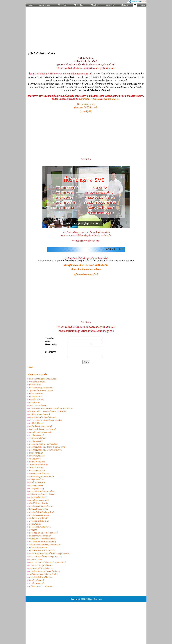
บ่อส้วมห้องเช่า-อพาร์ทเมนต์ (41, 426)
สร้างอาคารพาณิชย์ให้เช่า (40, 527)
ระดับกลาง (95, 99)
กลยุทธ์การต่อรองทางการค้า (41, 432)
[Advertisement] (86, 29)
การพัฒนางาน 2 (36, 441)
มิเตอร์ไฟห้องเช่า (36, 453)
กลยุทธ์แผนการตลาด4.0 (39, 500)
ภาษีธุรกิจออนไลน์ (37, 480)
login (143, 5)
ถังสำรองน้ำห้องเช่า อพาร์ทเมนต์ (43, 429)
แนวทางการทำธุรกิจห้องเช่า (41, 565)
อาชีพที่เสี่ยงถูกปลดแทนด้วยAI (42, 477)
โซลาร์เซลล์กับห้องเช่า (39, 465)
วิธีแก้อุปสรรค (35, 459)
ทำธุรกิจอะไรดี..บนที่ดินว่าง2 (41, 577)
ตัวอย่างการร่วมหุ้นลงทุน (39, 515)
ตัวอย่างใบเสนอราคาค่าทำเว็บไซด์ (43, 444)
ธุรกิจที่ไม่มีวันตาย (37, 400)
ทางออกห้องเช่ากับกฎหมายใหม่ (42, 491)
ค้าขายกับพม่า (35, 524)
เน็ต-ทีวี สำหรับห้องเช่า (38, 503)
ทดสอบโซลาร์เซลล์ (37, 462)
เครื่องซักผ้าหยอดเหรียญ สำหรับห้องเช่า (45, 545)
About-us (95, 5)
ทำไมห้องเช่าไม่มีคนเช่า (39, 521)
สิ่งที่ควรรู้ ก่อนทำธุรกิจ (38, 509)
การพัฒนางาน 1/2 (37, 435)
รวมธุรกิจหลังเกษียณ (38, 382)
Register (125, 5)
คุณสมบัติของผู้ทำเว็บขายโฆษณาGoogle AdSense (49, 554)
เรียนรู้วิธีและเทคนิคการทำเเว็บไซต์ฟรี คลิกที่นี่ (86, 265)
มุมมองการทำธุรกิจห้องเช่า (40, 536)
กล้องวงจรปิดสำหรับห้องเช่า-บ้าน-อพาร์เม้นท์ (48, 562)
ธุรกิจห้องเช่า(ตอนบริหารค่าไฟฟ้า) (44, 574)
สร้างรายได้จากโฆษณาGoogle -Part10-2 (45, 557)
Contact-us (110, 5)
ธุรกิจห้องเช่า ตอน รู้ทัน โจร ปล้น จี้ (43, 533)
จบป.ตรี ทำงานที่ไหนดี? (39, 518)
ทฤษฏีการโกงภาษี (36, 580)
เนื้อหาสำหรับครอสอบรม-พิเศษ (86, 269)
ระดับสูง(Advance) (112, 99)
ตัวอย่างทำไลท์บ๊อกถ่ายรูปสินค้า (42, 512)
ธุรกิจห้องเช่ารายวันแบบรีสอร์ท (42, 551)
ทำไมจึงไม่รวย (35, 385)
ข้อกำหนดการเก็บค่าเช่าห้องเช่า (42, 494)
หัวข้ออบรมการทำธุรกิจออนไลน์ (42, 539)
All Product (79, 5)
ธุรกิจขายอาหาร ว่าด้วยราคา (41, 586)
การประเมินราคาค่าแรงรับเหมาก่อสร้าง (45, 420)
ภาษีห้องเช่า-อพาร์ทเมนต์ (39, 414)
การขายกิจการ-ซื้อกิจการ (39, 474)
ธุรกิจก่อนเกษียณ (36, 485)
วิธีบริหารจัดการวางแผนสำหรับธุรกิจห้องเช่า (48, 411)
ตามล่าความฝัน (36, 560)
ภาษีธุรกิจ (33, 530)
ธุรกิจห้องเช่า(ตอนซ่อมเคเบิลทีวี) (42, 542)
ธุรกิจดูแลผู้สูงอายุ (36, 488)
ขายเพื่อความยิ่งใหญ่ (38, 438)
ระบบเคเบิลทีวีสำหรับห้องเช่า (41, 568)
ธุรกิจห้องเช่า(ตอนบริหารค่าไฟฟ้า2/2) (44, 571)
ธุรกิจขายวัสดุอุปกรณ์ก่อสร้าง (41, 388)
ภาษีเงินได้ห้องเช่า (37, 423)
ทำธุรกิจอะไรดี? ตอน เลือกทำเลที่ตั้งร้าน (45, 450)
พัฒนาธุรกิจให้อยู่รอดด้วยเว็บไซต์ (43, 379)
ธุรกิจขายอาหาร (36, 397)
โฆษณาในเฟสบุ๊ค (36, 468)
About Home (45, 5)
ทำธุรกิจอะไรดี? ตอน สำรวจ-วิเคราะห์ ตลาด (47, 447)
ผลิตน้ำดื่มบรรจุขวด (37, 483)
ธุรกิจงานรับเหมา (36, 394)
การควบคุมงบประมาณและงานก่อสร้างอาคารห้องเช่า (51, 408)
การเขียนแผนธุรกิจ (37, 583)
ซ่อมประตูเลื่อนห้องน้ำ (38, 497)
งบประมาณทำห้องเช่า (38, 406)
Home (30, 5)
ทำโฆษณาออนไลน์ (37, 471)
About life (62, 5)
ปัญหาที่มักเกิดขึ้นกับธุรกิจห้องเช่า (43, 417)
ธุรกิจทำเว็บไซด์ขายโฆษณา (41, 391)
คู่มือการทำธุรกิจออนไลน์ (86, 275)
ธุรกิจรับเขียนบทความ (38, 548)
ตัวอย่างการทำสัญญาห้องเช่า (41, 506)
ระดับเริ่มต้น (84, 99)
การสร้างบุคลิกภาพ (37, 456)
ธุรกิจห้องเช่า (35, 403)
